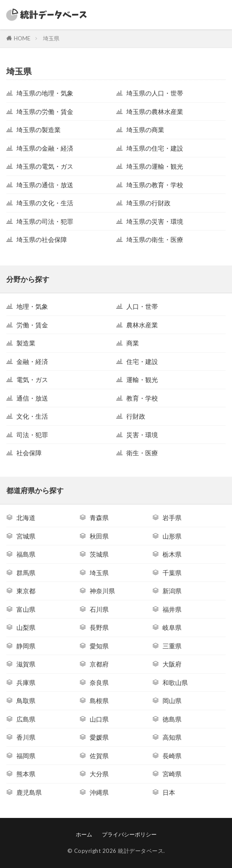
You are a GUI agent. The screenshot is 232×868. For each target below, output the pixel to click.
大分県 (99, 774)
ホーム (84, 834)
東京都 (26, 591)
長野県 (99, 627)
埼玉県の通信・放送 (45, 185)
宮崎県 (172, 774)
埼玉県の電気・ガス (45, 166)
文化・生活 (32, 416)
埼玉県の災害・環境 (155, 221)
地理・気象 (32, 306)
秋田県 (99, 536)
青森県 (99, 518)
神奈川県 (102, 591)
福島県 (26, 554)
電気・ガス (32, 380)
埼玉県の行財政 (148, 203)
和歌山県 (175, 682)
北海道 (26, 518)
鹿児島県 (29, 792)
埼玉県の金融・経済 (45, 148)
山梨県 (26, 627)
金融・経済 (32, 361)
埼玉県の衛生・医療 (155, 239)
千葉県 (172, 573)
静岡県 (26, 646)
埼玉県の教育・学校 (155, 185)
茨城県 (99, 554)
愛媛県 (99, 737)
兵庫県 (26, 682)
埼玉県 (51, 38)
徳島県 (172, 719)
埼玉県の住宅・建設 (155, 148)
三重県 (172, 646)
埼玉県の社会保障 (42, 239)
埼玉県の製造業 (39, 130)
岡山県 (172, 701)
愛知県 (99, 646)
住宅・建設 (142, 361)
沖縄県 (99, 792)
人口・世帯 (142, 306)
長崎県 (172, 756)
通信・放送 (32, 398)
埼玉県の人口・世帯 (155, 93)
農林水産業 (142, 325)
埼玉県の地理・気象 (45, 93)
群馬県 (26, 573)
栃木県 (172, 554)
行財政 (136, 416)
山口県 (99, 719)
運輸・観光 (142, 380)
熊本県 (26, 774)
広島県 (26, 719)
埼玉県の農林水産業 (155, 111)
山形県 (172, 536)
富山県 (26, 609)
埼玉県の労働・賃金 (45, 111)
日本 (169, 792)
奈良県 (99, 682)
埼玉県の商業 (145, 130)
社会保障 (29, 453)
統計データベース (141, 851)
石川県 (99, 609)
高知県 (172, 737)
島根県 (99, 701)
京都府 (99, 664)
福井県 (172, 609)
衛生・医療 (142, 453)
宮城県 (26, 536)
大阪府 (172, 664)
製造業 (26, 343)
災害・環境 (142, 435)
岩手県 (172, 518)
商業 (133, 343)
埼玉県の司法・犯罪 (45, 221)
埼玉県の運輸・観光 (155, 166)
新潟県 (172, 591)
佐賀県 (99, 756)
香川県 (26, 737)
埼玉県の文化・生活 (45, 203)
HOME (22, 38)
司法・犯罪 (32, 435)
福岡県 (26, 756)
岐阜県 (172, 627)
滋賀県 (26, 664)
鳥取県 (26, 701)
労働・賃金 (32, 325)
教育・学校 (142, 398)
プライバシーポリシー (129, 834)
